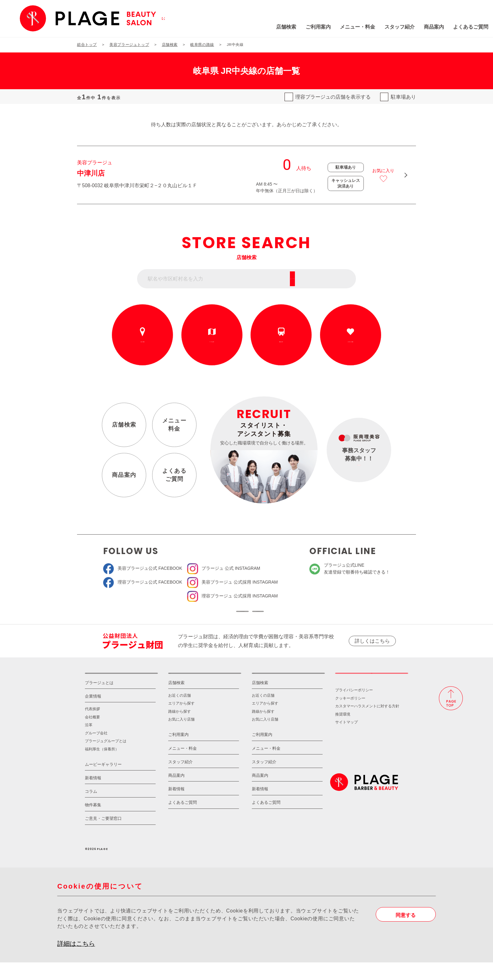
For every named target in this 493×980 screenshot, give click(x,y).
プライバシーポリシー (354, 708)
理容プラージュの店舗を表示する (333, 97)
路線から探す (281, 342)
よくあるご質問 (428, 27)
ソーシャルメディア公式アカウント (200, 616)
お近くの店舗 (143, 342)
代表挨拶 (92, 727)
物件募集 (93, 823)
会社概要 (92, 735)
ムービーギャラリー (103, 782)
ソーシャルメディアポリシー (293, 616)
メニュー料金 (174, 425)
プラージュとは (99, 700)
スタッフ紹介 (357, 27)
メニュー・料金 (315, 27)
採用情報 (372, 686)
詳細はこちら (76, 961)
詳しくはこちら (372, 650)
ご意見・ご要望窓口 (103, 836)
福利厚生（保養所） (102, 767)
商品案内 (391, 27)
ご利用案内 (275, 27)
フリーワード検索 (327, 279)
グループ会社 (96, 751)
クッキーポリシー (350, 716)
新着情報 (93, 795)
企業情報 (93, 714)
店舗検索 (243, 27)
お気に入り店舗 (181, 737)
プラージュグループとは (106, 759)
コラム (91, 809)
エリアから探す (212, 342)
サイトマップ (346, 740)
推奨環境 (343, 732)
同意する (406, 933)
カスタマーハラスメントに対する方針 (367, 724)
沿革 (89, 743)
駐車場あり (403, 97)
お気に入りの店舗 (350, 342)
